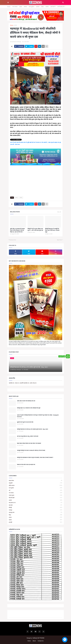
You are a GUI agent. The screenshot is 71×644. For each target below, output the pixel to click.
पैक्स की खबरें (36, 498)
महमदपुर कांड (36, 512)
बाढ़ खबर (36, 505)
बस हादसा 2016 (36, 503)
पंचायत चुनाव (36, 495)
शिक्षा (42, 7)
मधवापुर (36, 510)
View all (59, 212)
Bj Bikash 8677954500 (38, 638)
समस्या (25, 7)
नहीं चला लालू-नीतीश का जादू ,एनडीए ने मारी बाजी (28, 437)
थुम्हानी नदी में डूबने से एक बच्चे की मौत (25, 422)
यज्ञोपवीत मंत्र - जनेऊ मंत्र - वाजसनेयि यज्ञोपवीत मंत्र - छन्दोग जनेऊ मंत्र (23, 383)
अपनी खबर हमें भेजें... (62, 7)
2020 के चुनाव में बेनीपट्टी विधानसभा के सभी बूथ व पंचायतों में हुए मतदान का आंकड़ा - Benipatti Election (38, 416)
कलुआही (36, 483)
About (34, 641)
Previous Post (13, 240)
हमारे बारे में (53, 7)
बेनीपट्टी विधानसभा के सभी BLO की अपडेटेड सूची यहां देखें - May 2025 (29, 367)
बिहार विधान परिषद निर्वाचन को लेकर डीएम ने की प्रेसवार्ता (29, 444)
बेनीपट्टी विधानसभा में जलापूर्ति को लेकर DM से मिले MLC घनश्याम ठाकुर (52, 231)
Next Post (59, 240)
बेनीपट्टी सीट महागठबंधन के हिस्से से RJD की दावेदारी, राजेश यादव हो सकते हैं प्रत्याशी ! (35, 458)
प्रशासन (38, 7)
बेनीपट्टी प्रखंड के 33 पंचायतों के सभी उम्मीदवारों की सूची (29, 408)
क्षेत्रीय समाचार (36, 485)
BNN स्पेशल (36, 481)
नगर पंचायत (15, 7)
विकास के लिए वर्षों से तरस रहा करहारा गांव (26, 465)
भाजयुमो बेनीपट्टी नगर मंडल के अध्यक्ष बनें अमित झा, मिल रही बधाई (31, 451)
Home (9, 7)
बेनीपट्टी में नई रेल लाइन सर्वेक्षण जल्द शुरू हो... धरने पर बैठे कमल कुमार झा (35, 230)
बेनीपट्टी (36, 507)
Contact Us (41, 641)
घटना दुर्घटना (31, 7)
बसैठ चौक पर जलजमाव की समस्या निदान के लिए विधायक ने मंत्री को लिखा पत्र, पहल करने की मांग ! (17, 231)
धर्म (36, 490)
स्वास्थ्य (47, 7)
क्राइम (21, 7)
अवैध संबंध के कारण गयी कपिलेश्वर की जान (26, 401)
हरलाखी (36, 522)
